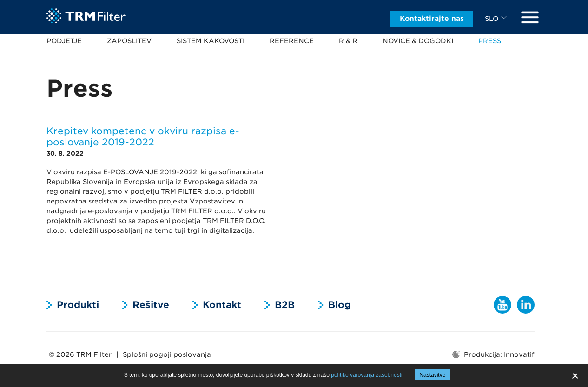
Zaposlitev (129, 41)
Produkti (78, 305)
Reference (292, 41)
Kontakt (222, 305)
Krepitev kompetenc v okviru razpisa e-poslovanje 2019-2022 (143, 137)
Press (490, 41)
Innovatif (519, 354)
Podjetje (64, 41)
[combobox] (497, 16)
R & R (348, 41)
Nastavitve (432, 375)
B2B (285, 305)
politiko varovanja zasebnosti (367, 375)
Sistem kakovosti (211, 41)
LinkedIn (526, 305)
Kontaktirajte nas (432, 16)
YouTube (502, 305)
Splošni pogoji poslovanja (167, 354)
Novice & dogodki (418, 41)
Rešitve (151, 305)
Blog (340, 305)
